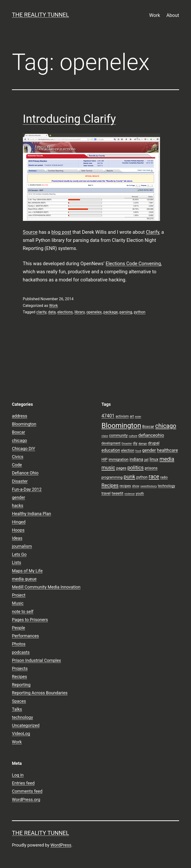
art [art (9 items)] (132, 416)
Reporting (21, 685)
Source (30, 232)
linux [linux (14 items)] (154, 459)
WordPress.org (26, 799)
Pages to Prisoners (30, 620)
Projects (20, 668)
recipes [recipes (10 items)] (125, 486)
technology (22, 717)
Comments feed (27, 791)
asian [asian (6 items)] (138, 417)
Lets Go (19, 554)
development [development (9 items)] (111, 443)
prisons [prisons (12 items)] (151, 468)
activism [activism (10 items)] (122, 416)
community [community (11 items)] (118, 436)
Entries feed (23, 783)
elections (65, 312)
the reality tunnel (40, 15)
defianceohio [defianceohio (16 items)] (151, 435)
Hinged (19, 522)
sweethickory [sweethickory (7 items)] (149, 486)
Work (155, 15)
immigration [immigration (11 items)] (119, 460)
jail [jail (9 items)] (146, 460)
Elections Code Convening (133, 264)
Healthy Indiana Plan (31, 514)
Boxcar (18, 432)
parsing (126, 312)
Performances (25, 636)
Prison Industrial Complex (36, 660)
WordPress (61, 845)
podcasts (21, 652)
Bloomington (24, 424)
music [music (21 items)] (108, 468)
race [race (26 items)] (154, 477)
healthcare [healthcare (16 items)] (167, 450)
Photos (19, 644)
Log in (18, 775)
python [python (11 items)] (142, 477)
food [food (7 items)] (138, 451)
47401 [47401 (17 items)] (108, 416)
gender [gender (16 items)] (149, 450)
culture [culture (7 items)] (133, 436)
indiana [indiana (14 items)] (136, 459)
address (20, 416)
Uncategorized (26, 725)
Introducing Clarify (70, 119)
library (80, 312)
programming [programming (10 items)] (112, 477)
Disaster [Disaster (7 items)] (127, 443)
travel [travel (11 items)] (106, 493)
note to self (23, 612)
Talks (17, 709)
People (18, 628)
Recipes (19, 677)
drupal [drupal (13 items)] (154, 443)
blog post (61, 232)
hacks (18, 505)
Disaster (20, 481)
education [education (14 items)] (111, 450)
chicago (19, 440)
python (139, 312)
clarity (41, 312)
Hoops (18, 530)
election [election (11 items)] (128, 451)
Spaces (19, 701)
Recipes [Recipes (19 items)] (110, 485)
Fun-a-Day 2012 (27, 489)
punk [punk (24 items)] (129, 477)
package (111, 312)
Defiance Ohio (25, 473)
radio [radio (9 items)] (164, 477)
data (52, 312)
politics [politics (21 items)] (135, 468)
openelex (94, 312)
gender (18, 497)
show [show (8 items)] (136, 486)
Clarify (153, 232)
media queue (24, 579)
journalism (22, 546)
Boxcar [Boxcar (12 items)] (148, 427)
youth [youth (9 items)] (140, 493)
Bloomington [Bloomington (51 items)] (121, 426)
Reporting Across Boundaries (40, 693)
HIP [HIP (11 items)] (105, 460)
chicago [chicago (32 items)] (166, 426)
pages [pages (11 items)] (121, 468)
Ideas (17, 538)
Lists (17, 562)
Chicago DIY (23, 449)
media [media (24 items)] (167, 459)
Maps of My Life (27, 571)
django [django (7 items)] (143, 443)
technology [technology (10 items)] (166, 486)
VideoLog (21, 733)
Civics (18, 457)
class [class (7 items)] (105, 436)
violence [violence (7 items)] (130, 494)
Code (17, 465)
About (173, 15)
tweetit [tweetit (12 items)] (117, 493)
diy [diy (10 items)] (135, 443)
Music (18, 603)
